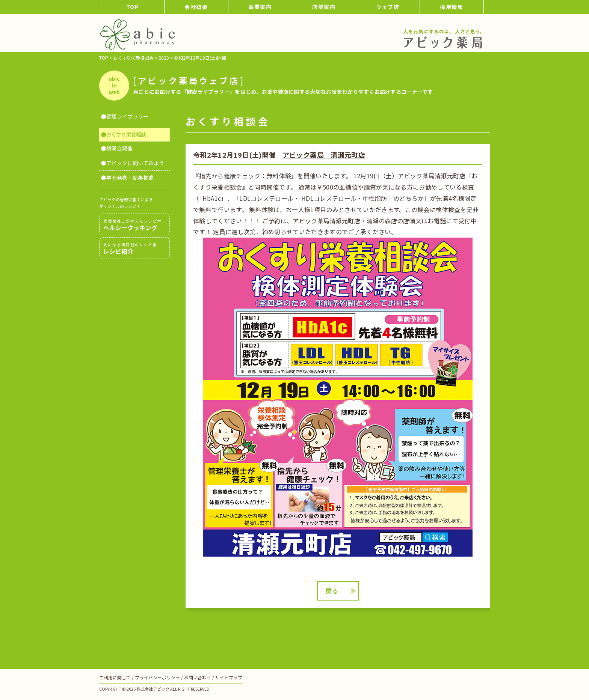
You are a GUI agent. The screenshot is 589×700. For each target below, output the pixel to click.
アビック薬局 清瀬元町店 (324, 155)
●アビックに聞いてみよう (133, 163)
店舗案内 (324, 7)
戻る (332, 591)
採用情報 (452, 7)
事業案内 (260, 7)
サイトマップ (229, 677)
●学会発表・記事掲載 (127, 178)
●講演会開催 (117, 148)
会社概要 (196, 7)
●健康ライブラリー (125, 116)
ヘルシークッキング (134, 225)
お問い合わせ (198, 677)
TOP (133, 7)
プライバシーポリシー (157, 677)
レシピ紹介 (134, 248)
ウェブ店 (388, 7)
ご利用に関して (115, 677)
